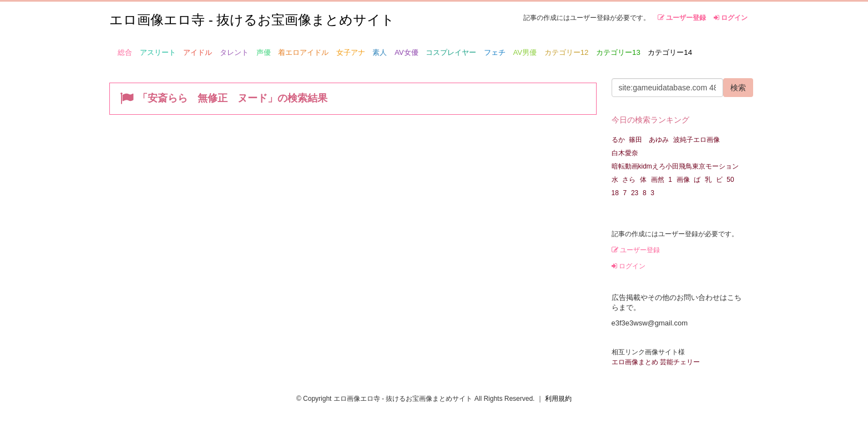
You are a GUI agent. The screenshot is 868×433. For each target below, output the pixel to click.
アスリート (158, 52)
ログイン (731, 18)
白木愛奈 (625, 153)
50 (730, 180)
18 (615, 193)
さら (629, 180)
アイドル (198, 52)
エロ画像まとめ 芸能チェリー (656, 362)
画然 (658, 180)
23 (635, 193)
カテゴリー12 (567, 52)
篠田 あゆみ (649, 140)
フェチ (495, 52)
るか (618, 140)
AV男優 (525, 52)
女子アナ (351, 52)
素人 (380, 52)
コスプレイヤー (451, 52)
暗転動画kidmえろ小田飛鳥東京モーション (675, 166)
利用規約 (558, 399)
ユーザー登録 (682, 18)
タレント (234, 52)
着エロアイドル (303, 52)
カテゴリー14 (670, 52)
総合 (125, 52)
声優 (264, 52)
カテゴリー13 (618, 52)
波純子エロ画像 (697, 140)
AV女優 (407, 52)
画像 (683, 180)
